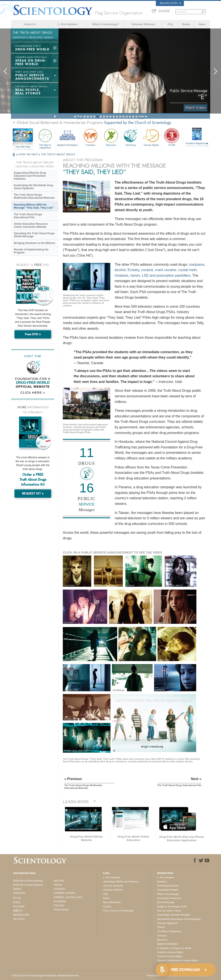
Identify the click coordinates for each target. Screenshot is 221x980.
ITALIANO (59, 905)
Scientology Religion (168, 890)
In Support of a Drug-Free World (174, 948)
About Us (30, 24)
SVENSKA (59, 889)
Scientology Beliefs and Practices (121, 882)
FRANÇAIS (19, 893)
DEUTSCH (19, 919)
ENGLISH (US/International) (28, 881)
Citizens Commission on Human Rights (178, 960)
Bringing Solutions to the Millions (34, 243)
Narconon (111, 137)
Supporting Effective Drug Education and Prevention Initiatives (30, 176)
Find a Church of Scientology (118, 911)
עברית (17, 898)
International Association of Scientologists (179, 919)
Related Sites (170, 3)
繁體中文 (18, 911)
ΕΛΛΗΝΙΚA (60, 901)
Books (186, 24)
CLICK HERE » (33, 392)
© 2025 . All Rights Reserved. (45, 975)
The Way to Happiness (45, 138)
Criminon (90, 137)
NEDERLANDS (21, 915)
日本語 (17, 902)
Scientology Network (168, 886)
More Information (112, 902)
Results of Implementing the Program (31, 251)
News (202, 24)
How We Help (23, 147)
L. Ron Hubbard (68, 24)
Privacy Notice (154, 975)
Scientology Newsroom (169, 898)
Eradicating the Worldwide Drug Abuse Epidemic (33, 187)
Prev (80, 116)
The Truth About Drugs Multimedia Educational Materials (34, 196)
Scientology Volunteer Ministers (174, 915)
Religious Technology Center (172, 907)
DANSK (17, 889)
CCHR (172, 137)
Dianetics (162, 882)
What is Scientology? (105, 24)
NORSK (58, 885)
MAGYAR (59, 881)
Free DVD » (33, 334)
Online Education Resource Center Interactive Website (31, 225)
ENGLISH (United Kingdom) (28, 885)
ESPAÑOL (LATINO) (65, 893)
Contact (107, 907)
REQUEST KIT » (33, 493)
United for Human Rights (170, 952)
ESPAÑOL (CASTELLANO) (68, 897)
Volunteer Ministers (143, 24)
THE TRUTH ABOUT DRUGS (58, 154)
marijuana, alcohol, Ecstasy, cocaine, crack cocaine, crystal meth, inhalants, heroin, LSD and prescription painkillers (160, 270)
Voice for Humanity (113, 886)
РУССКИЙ (19, 907)
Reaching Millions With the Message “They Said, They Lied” (34, 206)
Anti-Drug (131, 137)
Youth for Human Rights (170, 956)
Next (141, 116)
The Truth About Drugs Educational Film (28, 216)
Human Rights (151, 137)
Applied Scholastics (67, 137)
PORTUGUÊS (61, 910)
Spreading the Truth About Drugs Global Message (34, 235)
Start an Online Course (169, 911)
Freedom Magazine (197, 145)
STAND (161, 927)
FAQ (170, 24)
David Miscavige (166, 902)
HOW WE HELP (28, 154)
